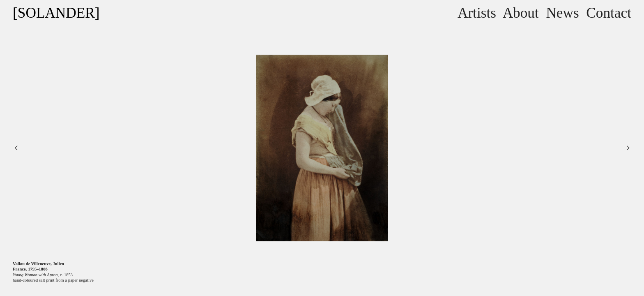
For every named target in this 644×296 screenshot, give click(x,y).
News (562, 13)
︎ (16, 148)
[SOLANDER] (56, 13)
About (521, 13)
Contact (609, 13)
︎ (628, 148)
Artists (477, 13)
